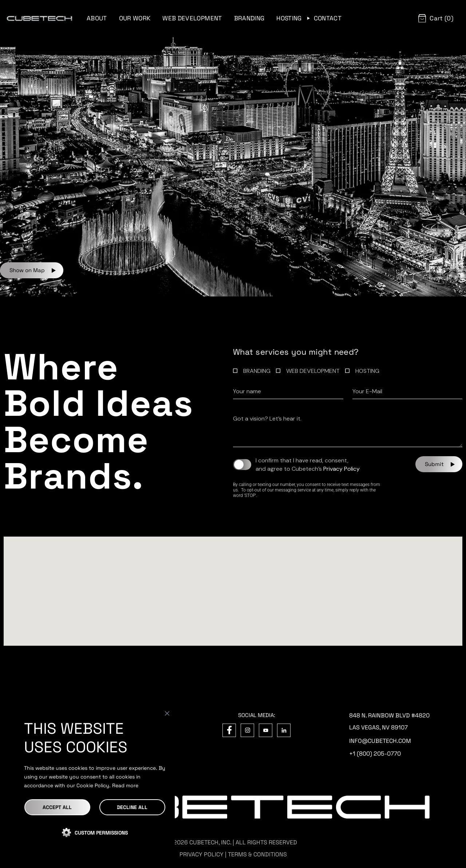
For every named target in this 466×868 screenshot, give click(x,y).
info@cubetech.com (380, 741)
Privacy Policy (341, 469)
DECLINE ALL (132, 807)
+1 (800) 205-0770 (375, 754)
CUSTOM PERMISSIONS (101, 833)
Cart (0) (441, 18)
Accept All (57, 807)
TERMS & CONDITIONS (257, 854)
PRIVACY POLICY (202, 854)
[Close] (167, 713)
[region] (95, 780)
